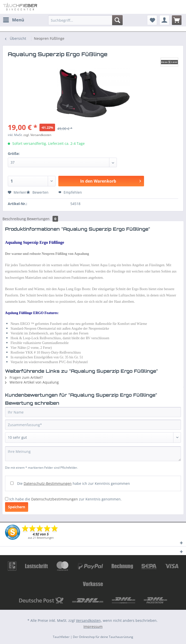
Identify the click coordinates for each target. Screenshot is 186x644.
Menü (14, 19)
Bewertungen (42, 219)
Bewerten (38, 192)
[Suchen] (117, 20)
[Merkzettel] (152, 20)
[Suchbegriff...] (85, 20)
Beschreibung (14, 219)
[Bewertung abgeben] (93, 437)
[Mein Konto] (164, 20)
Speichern (17, 507)
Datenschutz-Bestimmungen (48, 483)
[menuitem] (13, 20)
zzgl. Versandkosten (37, 135)
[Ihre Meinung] (93, 454)
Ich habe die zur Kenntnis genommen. (65, 499)
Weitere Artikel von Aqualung (32, 382)
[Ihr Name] (93, 412)
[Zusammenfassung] (93, 425)
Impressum (93, 626)
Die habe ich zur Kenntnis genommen (74, 483)
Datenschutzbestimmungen (55, 499)
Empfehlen (70, 192)
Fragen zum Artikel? (24, 377)
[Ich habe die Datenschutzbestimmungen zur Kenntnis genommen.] (7, 499)
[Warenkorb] (177, 20)
